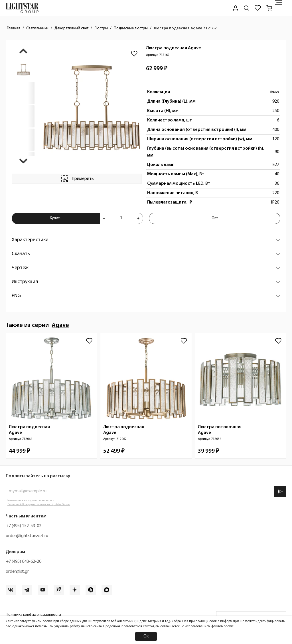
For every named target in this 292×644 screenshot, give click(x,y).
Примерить (77, 179)
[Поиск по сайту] (246, 8)
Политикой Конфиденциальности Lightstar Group (39, 504)
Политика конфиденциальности (33, 615)
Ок (146, 636)
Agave (275, 92)
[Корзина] (269, 8)
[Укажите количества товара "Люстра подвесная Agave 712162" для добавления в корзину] (121, 218)
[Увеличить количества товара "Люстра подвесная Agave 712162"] (138, 218)
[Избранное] (258, 8)
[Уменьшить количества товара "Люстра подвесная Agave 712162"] (104, 218)
